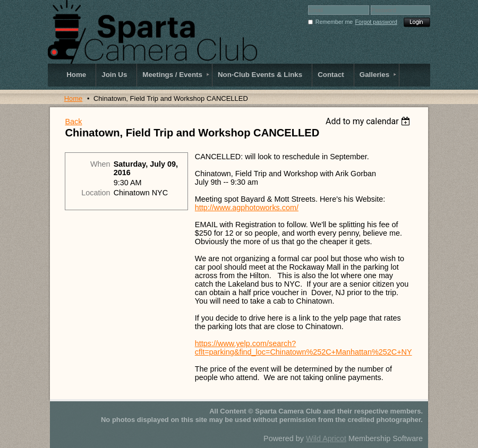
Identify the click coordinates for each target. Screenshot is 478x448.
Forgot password (376, 22)
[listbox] (369, 121)
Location (96, 193)
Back (73, 122)
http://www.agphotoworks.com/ (247, 208)
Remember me (334, 22)
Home (74, 98)
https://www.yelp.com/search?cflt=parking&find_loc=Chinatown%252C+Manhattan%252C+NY (304, 348)
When (100, 164)
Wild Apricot (326, 438)
